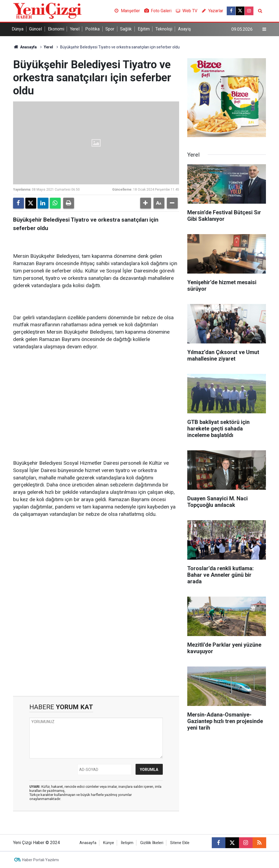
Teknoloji (164, 29)
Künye (109, 843)
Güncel (36, 29)
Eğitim (144, 29)
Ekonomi (56, 29)
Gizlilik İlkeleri (152, 843)
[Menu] (264, 29)
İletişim (127, 843)
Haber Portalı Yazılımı (40, 860)
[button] (146, 203)
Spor (110, 29)
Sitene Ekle (180, 843)
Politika (92, 29)
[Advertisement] (96, 397)
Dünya (18, 29)
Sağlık (126, 29)
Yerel (75, 29)
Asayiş (184, 29)
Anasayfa (25, 47)
